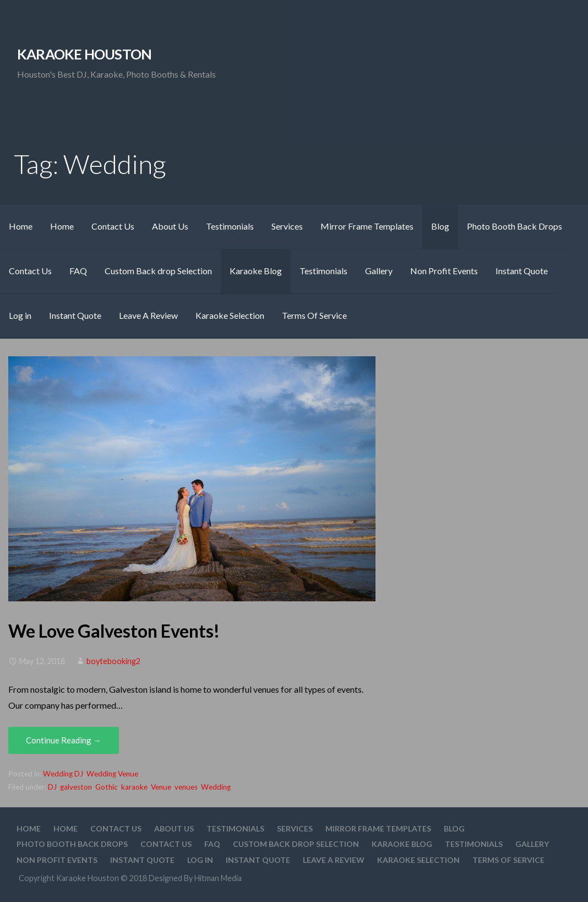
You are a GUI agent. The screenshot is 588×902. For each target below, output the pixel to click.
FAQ (78, 271)
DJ (52, 787)
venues (186, 787)
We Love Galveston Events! (114, 631)
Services (287, 226)
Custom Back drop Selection (158, 271)
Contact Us (113, 226)
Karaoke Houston (84, 54)
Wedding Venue (112, 774)
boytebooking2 (113, 661)
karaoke (134, 787)
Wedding (216, 787)
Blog (440, 226)
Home (21, 226)
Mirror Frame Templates (367, 226)
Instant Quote (522, 271)
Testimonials (230, 226)
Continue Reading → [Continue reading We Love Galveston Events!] (64, 740)
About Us (170, 226)
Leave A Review (148, 315)
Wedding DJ (63, 774)
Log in (20, 315)
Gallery (379, 271)
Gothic (107, 787)
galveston (76, 787)
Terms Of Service (314, 315)
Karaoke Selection (230, 315)
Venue (161, 787)
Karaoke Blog (256, 271)
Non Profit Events (444, 271)
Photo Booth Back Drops (514, 226)
